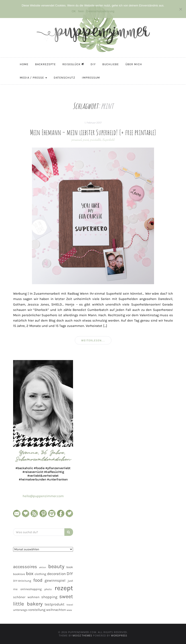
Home (24, 64)
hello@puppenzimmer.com (43, 496)
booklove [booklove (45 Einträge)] (19, 574)
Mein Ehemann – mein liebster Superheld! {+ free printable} (93, 132)
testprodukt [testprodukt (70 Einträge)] (54, 604)
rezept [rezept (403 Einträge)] (64, 588)
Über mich (134, 64)
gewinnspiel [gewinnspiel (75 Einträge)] (55, 580)
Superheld (109, 140)
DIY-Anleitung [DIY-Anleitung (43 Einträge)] (22, 581)
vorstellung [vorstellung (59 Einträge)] (37, 610)
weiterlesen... (93, 340)
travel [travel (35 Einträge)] (70, 605)
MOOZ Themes (82, 635)
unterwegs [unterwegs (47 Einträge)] (20, 610)
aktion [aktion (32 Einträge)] (43, 567)
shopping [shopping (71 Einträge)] (49, 597)
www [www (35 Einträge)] (69, 610)
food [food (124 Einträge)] (38, 580)
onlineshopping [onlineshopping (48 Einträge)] (31, 589)
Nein (81, 11)
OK (74, 11)
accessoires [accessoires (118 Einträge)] (25, 567)
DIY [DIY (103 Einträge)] (70, 574)
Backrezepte (45, 64)
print (86, 140)
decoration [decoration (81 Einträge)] (56, 574)
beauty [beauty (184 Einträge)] (56, 566)
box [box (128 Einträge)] (30, 573)
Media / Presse (33, 78)
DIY (93, 64)
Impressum (91, 78)
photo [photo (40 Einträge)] (48, 589)
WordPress (119, 635)
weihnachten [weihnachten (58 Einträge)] (56, 610)
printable (96, 140)
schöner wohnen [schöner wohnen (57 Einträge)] (26, 597)
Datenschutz (64, 78)
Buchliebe (111, 64)
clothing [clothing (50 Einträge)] (40, 574)
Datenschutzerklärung (100, 11)
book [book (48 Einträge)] (70, 567)
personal (77, 140)
